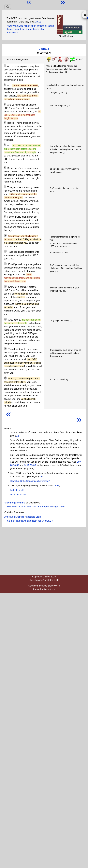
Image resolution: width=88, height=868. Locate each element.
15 (5, 349)
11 (5, 251)
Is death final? (17, 490)
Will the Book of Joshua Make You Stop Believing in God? (36, 507)
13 (5, 286)
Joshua (44, 49)
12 (5, 264)
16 (5, 378)
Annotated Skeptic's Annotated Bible (23, 517)
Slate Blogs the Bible (15, 503)
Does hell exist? (18, 495)
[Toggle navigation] (8, 7)
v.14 (57, 486)
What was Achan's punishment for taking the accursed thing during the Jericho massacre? (30, 29)
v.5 (40, 477)
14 (5, 319)
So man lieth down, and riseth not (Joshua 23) (30, 521)
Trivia (9, 26)
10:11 (38, 22)
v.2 (17, 436)
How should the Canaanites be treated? (30, 481)
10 (5, 235)
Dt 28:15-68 (30, 465)
